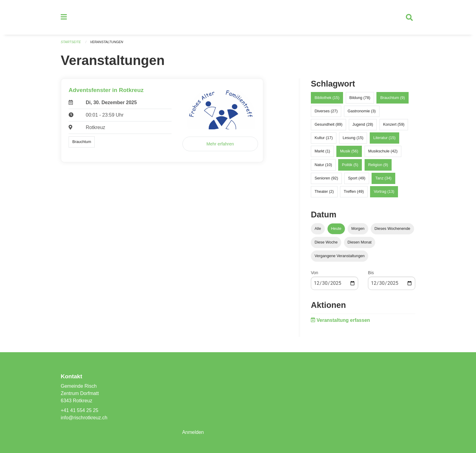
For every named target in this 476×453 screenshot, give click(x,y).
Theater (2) (324, 192)
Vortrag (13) (384, 192)
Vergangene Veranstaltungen (340, 256)
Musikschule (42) (383, 152)
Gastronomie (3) (362, 112)
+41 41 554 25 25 (80, 410)
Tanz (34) (383, 179)
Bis (371, 273)
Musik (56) (349, 152)
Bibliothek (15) (327, 98)
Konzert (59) (394, 125)
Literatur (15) (384, 138)
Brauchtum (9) (393, 98)
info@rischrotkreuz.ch (84, 418)
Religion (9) (378, 165)
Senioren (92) (326, 179)
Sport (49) (357, 179)
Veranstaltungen (107, 43)
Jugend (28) (363, 125)
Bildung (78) (360, 98)
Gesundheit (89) (328, 125)
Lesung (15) (353, 138)
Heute (336, 229)
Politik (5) (350, 165)
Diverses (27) (326, 112)
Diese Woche (326, 243)
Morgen (358, 229)
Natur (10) (323, 165)
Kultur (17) (324, 138)
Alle (318, 229)
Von (314, 273)
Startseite (71, 43)
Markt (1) (322, 152)
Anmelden (193, 432)
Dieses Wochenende (393, 229)
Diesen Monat (360, 243)
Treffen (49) (354, 192)
